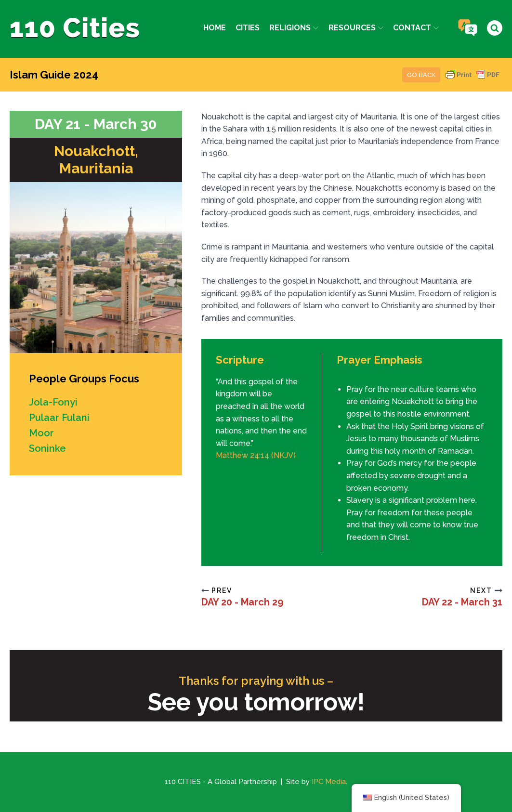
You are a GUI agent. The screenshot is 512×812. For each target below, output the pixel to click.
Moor (41, 433)
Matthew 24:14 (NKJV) (256, 455)
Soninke (47, 448)
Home (215, 28)
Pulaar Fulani (59, 418)
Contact (416, 28)
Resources (356, 28)
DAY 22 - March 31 (462, 602)
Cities (248, 28)
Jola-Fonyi (53, 402)
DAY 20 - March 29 (242, 602)
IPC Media (329, 782)
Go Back (421, 75)
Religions (294, 28)
